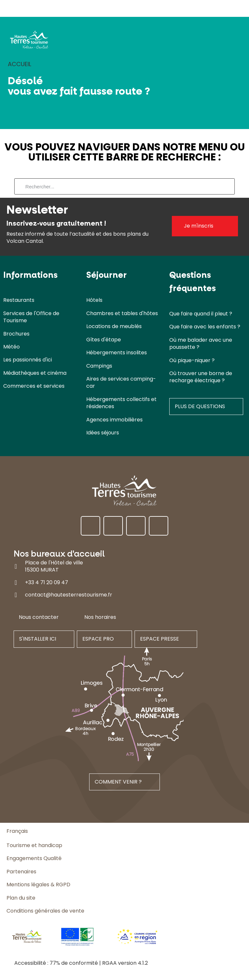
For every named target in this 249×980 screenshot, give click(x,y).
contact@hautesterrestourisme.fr (69, 595)
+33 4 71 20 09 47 (47, 582)
